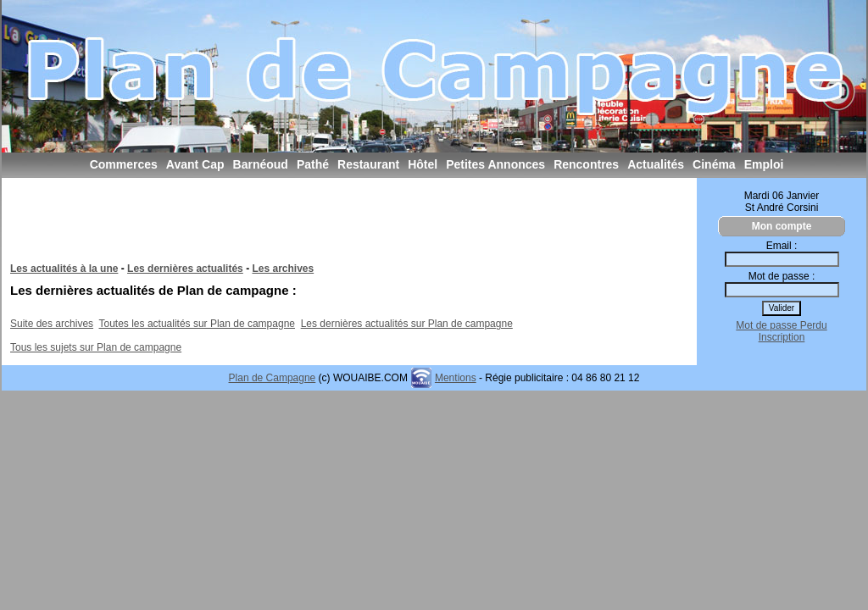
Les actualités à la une (64, 269)
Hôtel (423, 164)
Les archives (283, 269)
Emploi (764, 164)
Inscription (782, 337)
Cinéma (714, 164)
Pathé (313, 164)
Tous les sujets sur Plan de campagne (96, 347)
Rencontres (586, 164)
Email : (782, 246)
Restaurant (368, 164)
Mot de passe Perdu (781, 325)
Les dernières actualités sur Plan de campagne (407, 324)
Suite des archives (52, 324)
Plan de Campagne (273, 378)
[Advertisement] (319, 225)
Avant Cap (195, 164)
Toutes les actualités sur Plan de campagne (197, 324)
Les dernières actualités (185, 269)
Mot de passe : (782, 276)
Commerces (124, 164)
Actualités (656, 164)
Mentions (456, 378)
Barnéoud (261, 164)
